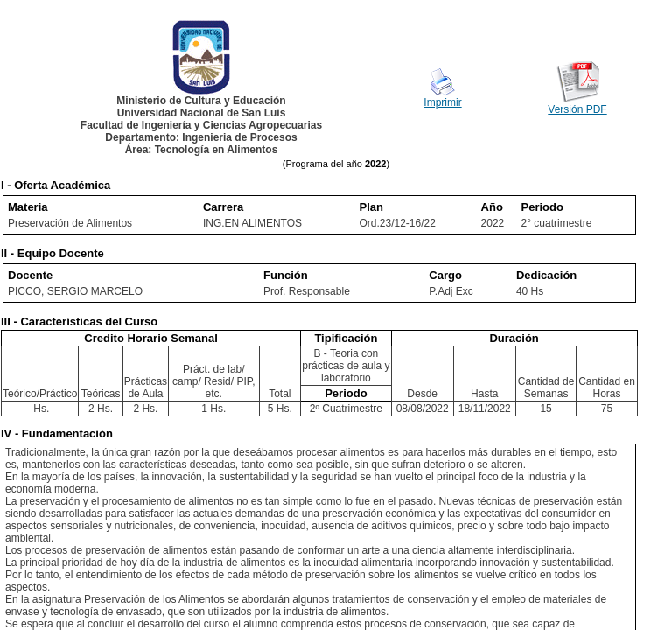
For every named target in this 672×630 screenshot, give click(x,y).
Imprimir (442, 102)
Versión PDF (577, 109)
